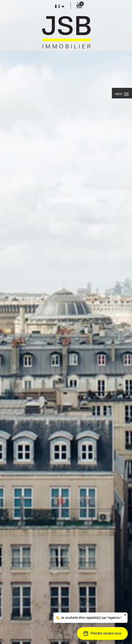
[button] (102, 633)
